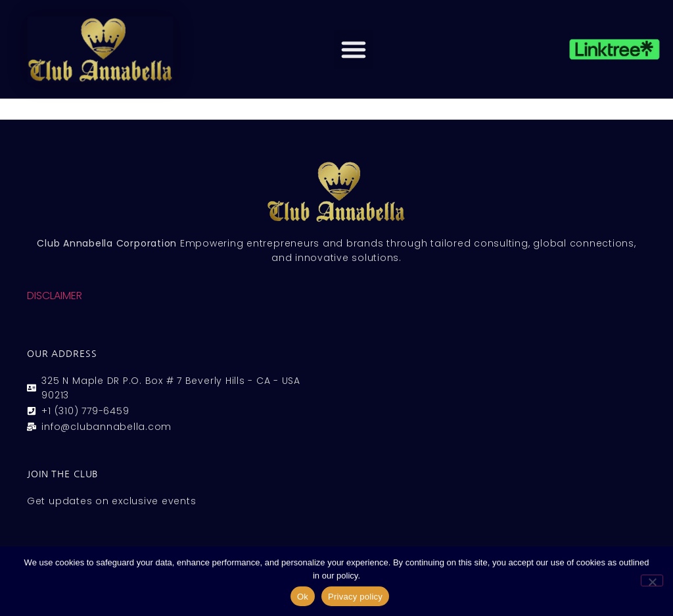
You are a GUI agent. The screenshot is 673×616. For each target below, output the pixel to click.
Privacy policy (355, 597)
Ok (303, 597)
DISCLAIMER (55, 296)
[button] (354, 49)
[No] (652, 580)
